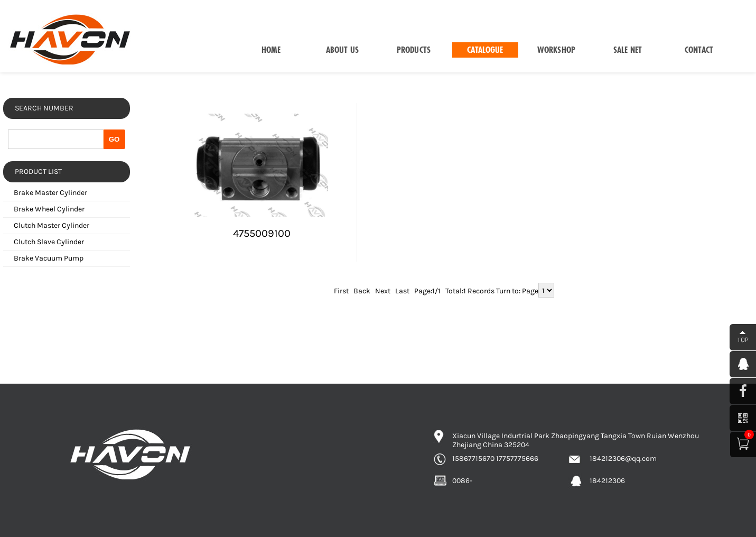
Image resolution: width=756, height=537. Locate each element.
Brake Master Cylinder (50, 193)
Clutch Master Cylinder (52, 225)
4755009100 (262, 233)
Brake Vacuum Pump (49, 258)
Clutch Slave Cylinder (49, 242)
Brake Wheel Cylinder (49, 209)
